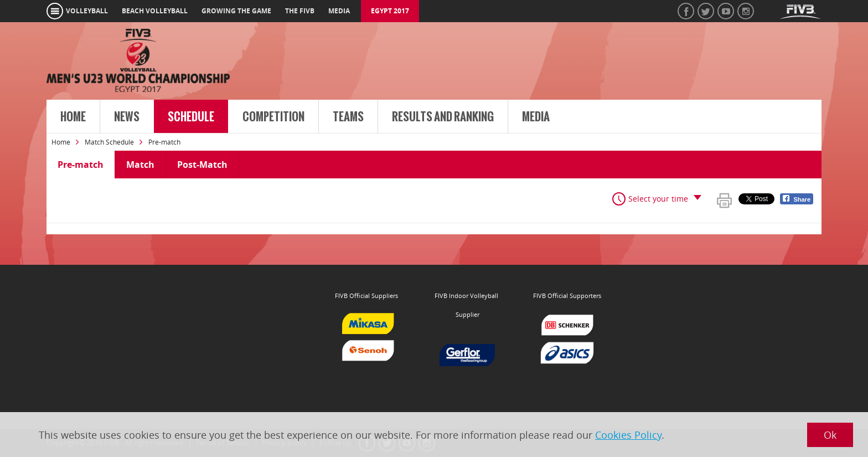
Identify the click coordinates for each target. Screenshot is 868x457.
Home (73, 117)
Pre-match (81, 165)
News (127, 117)
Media (536, 117)
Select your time (658, 199)
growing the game (236, 11)
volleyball (87, 11)
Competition (273, 117)
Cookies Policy (628, 435)
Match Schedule (109, 142)
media (339, 11)
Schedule (191, 117)
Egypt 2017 (390, 11)
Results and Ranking (443, 117)
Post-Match (202, 165)
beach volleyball (155, 11)
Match (140, 165)
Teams (348, 117)
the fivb (300, 11)
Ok (830, 435)
